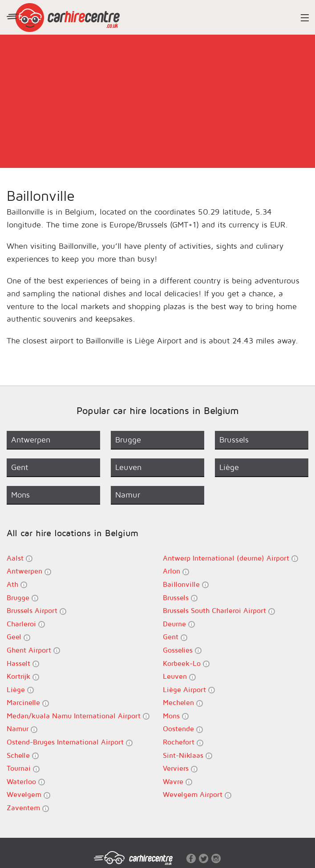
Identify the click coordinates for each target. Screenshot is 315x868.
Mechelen (183, 703)
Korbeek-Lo (186, 663)
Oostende (183, 729)
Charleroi (26, 624)
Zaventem (28, 808)
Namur (22, 729)
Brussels (180, 598)
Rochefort (183, 742)
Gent (175, 637)
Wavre (178, 782)
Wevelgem (28, 794)
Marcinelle (28, 703)
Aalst (20, 558)
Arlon (176, 571)
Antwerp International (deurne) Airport (230, 558)
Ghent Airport (33, 650)
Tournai (23, 768)
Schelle (23, 755)
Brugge (22, 598)
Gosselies (182, 650)
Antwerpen (29, 571)
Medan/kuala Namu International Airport (78, 716)
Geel (18, 637)
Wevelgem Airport (197, 794)
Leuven (179, 676)
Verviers (180, 768)
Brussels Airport (36, 611)
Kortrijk (23, 676)
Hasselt (23, 663)
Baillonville (186, 584)
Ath (17, 584)
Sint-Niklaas (188, 755)
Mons (176, 716)
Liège (20, 690)
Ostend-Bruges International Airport (70, 742)
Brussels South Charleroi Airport (219, 611)
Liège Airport (189, 690)
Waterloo (26, 782)
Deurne (179, 624)
